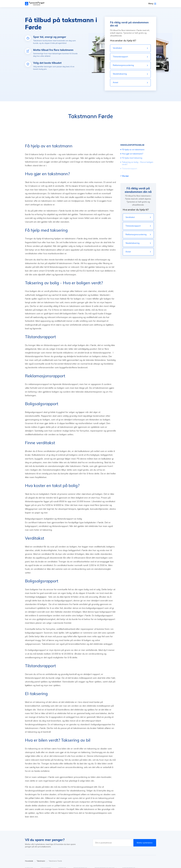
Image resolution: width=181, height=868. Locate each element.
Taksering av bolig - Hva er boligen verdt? (138, 163)
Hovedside (30, 861)
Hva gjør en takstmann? (132, 154)
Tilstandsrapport (129, 169)
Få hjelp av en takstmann (133, 150)
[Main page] (36, 4)
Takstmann (42, 861)
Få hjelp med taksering (132, 158)
